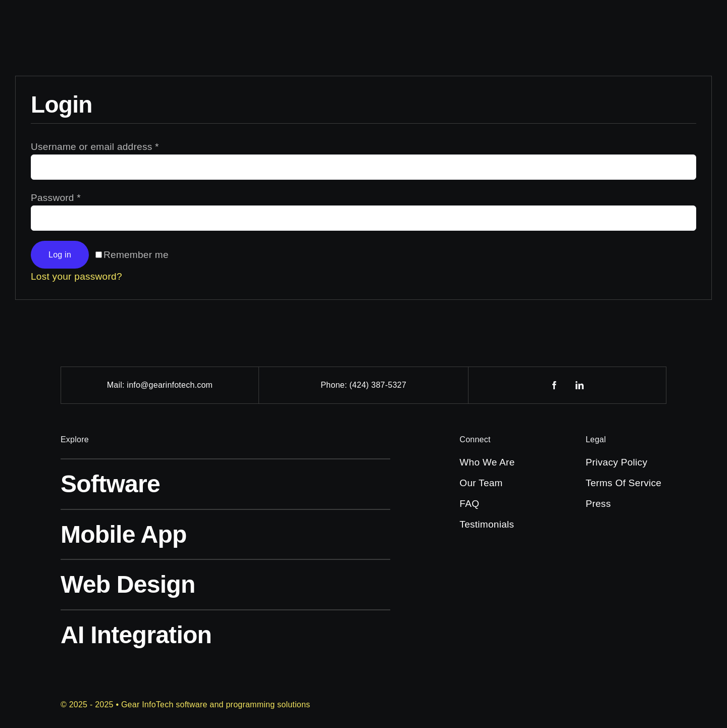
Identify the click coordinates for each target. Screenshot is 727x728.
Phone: (335, 385)
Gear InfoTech (147, 705)
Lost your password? (76, 276)
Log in (60, 255)
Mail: (117, 385)
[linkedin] (580, 385)
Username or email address (95, 147)
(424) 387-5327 (378, 385)
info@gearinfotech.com (170, 385)
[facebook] (555, 385)
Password (56, 198)
